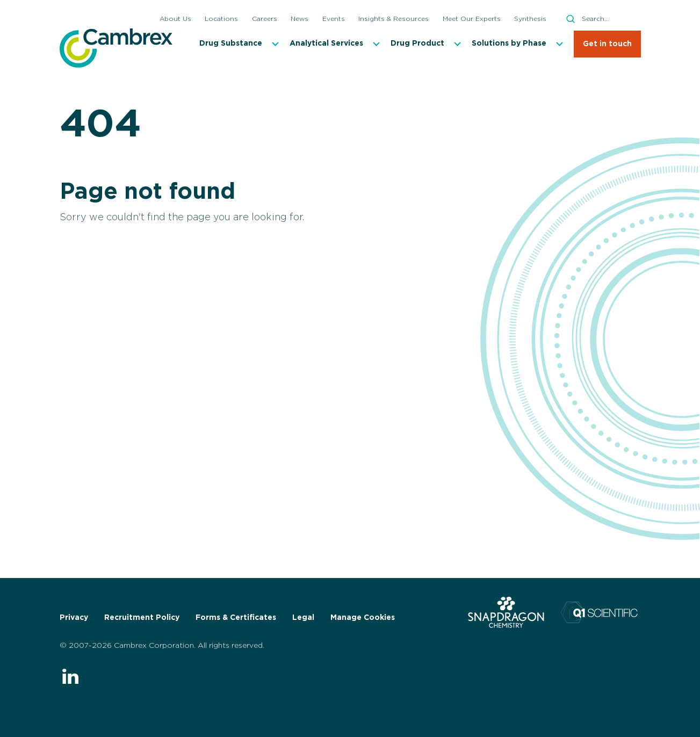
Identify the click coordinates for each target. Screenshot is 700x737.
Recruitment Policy (142, 618)
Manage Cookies (363, 618)
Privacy (74, 618)
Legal (303, 618)
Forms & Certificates (236, 618)
